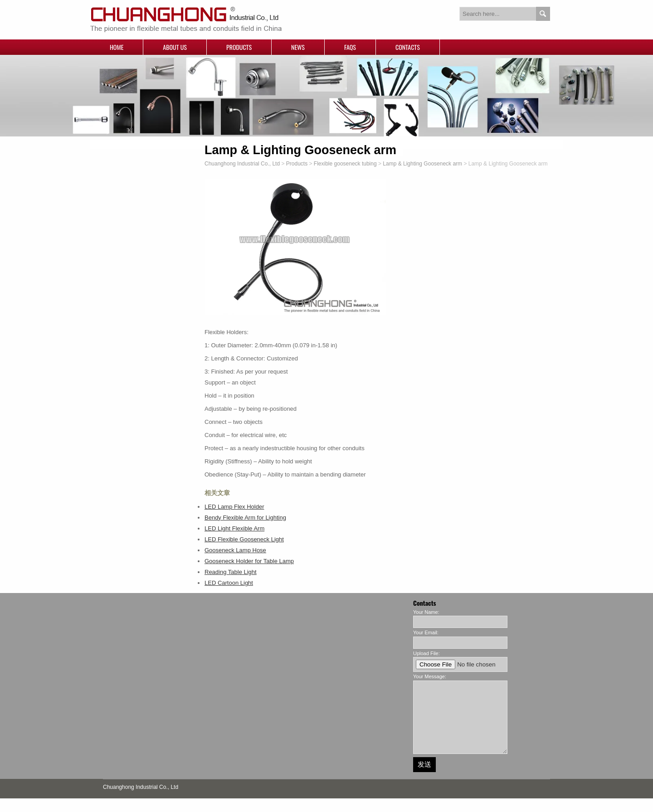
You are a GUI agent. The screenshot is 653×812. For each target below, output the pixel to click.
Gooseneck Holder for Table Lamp (249, 561)
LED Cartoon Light (229, 583)
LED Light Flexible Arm (234, 528)
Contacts (408, 47)
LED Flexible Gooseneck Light (244, 539)
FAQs (350, 47)
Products (239, 47)
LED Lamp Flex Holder (234, 507)
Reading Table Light (231, 572)
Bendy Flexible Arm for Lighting (245, 518)
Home (117, 47)
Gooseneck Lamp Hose (235, 550)
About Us (175, 47)
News (298, 47)
